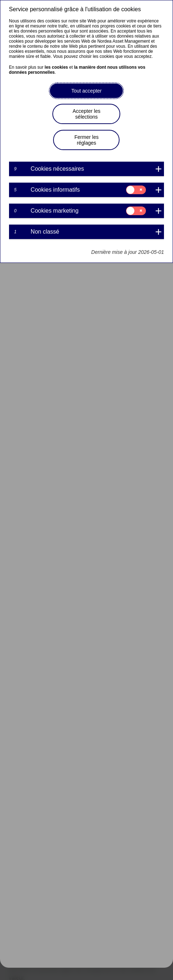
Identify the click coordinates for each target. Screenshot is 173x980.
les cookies (57, 67)
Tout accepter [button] (86, 91)
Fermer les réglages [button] (86, 140)
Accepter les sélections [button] (86, 114)
